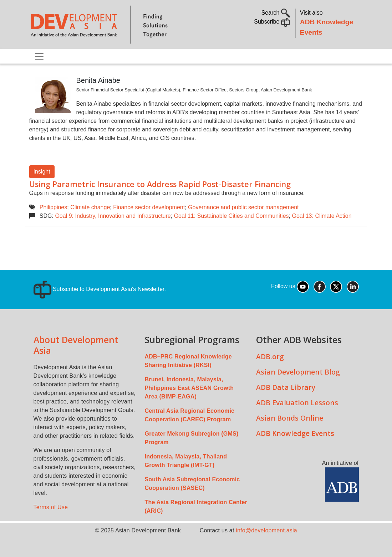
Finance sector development (149, 207)
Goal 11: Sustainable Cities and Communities (231, 216)
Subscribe (272, 22)
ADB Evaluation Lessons (297, 403)
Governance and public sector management (243, 207)
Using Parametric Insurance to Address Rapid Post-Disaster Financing (160, 184)
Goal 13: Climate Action (322, 216)
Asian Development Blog (298, 372)
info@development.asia (266, 530)
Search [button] (276, 13)
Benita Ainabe (98, 80)
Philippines (53, 207)
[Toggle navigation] (39, 56)
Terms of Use (51, 507)
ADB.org (270, 357)
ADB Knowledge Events (295, 433)
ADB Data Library (286, 387)
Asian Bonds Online (290, 418)
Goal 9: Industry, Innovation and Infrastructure (113, 216)
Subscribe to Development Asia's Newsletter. (100, 289)
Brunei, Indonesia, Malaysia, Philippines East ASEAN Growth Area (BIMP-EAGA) (189, 388)
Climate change (90, 207)
